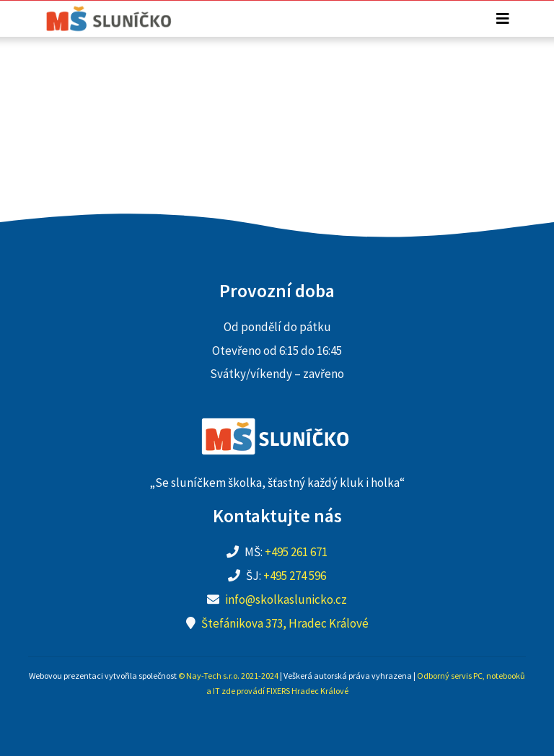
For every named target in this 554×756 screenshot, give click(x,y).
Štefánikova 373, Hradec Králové (285, 623)
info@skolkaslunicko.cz (286, 599)
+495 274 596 (295, 576)
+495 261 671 (296, 552)
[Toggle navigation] (503, 19)
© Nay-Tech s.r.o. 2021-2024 (228, 676)
